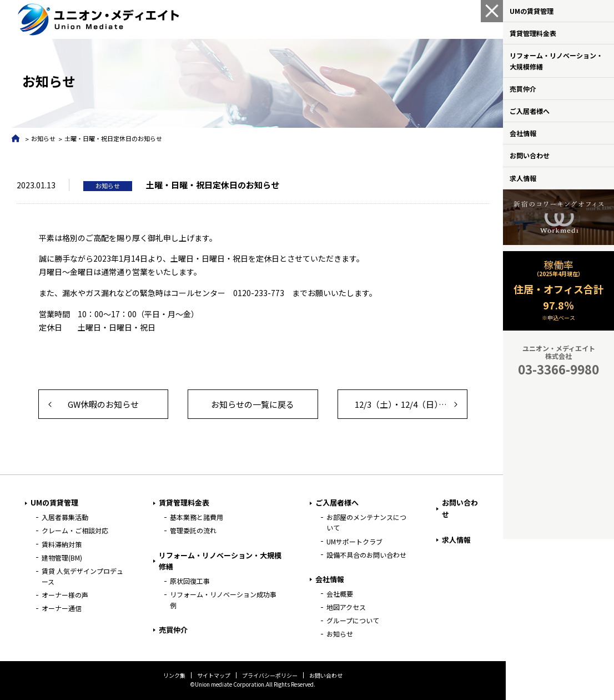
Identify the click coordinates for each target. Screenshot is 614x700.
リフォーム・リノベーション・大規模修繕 (556, 61)
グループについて (351, 620)
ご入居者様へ (530, 111)
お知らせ (43, 138)
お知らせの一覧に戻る (251, 404)
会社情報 (523, 133)
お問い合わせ (530, 155)
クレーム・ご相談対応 (75, 530)
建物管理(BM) (62, 557)
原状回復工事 (189, 581)
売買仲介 (523, 89)
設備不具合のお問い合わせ (365, 555)
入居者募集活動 (65, 517)
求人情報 (523, 178)
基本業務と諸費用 (195, 517)
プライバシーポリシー (269, 675)
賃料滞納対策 (62, 544)
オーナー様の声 (65, 595)
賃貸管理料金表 (533, 33)
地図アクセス (344, 607)
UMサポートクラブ (353, 541)
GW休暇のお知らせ (103, 404)
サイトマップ (213, 675)
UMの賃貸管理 (532, 11)
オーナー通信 (62, 608)
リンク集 (173, 675)
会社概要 (338, 594)
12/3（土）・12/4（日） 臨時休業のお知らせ (409, 404)
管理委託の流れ (192, 530)
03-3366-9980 (558, 369)
